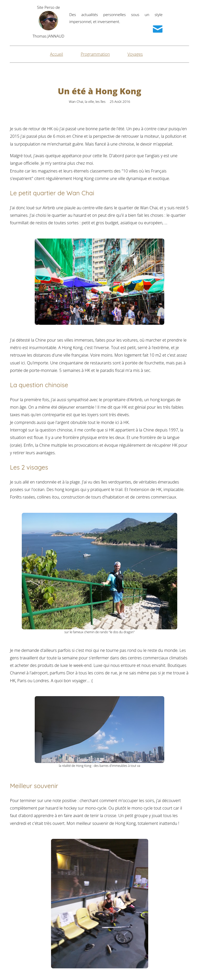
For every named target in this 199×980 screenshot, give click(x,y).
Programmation (95, 54)
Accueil (56, 54)
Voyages (135, 54)
